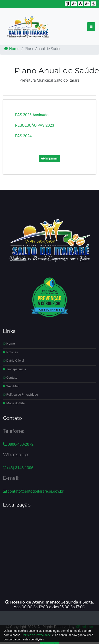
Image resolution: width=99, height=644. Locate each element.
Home (12, 49)
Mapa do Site (14, 403)
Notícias (10, 352)
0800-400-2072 (18, 444)
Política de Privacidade (20, 395)
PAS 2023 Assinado (32, 115)
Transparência (15, 369)
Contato (10, 378)
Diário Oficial (13, 361)
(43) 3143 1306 (18, 468)
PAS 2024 (23, 136)
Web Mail (11, 386)
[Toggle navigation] (91, 27)
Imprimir (50, 158)
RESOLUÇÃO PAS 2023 (35, 125)
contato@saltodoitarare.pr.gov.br (33, 491)
